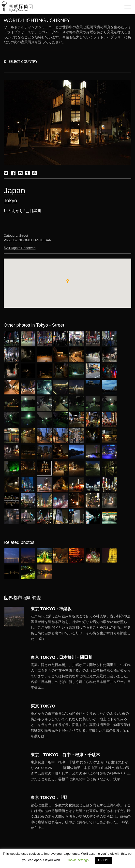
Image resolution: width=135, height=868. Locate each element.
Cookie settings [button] (78, 860)
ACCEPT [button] (103, 860)
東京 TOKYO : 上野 (49, 797)
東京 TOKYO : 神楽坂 (51, 609)
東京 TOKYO (43, 706)
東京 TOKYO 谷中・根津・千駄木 (65, 755)
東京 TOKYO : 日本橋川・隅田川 (62, 657)
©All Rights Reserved (20, 248)
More (81, 628)
